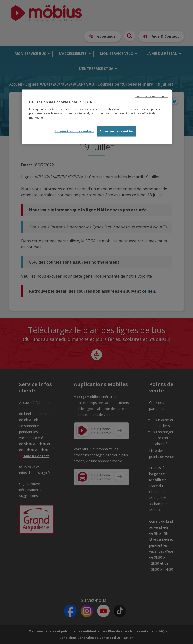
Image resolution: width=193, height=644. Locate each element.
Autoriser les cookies (117, 131)
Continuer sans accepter (152, 96)
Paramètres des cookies (74, 131)
